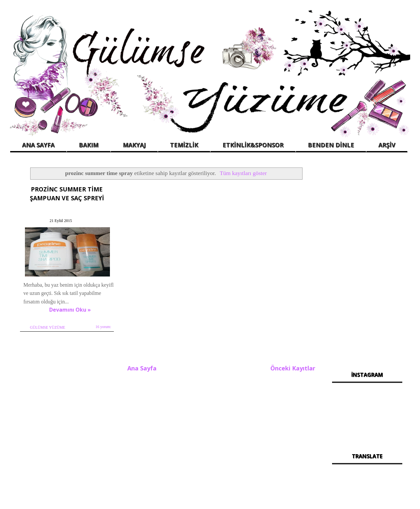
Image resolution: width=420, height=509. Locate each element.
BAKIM (89, 145)
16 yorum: (103, 326)
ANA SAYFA (38, 145)
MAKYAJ (134, 145)
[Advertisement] (367, 263)
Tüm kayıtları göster (243, 173)
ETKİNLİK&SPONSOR (253, 145)
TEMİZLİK (184, 145)
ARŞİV (387, 145)
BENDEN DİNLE (331, 145)
